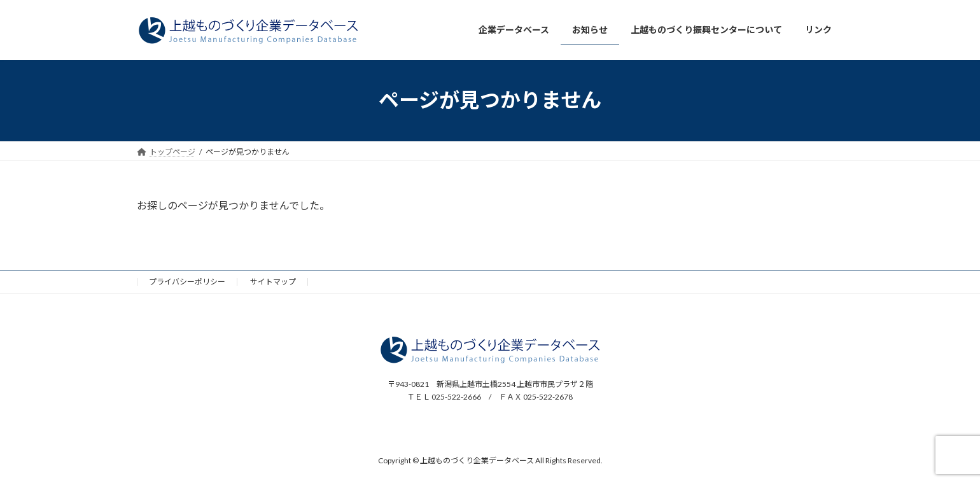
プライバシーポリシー (187, 282)
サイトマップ (273, 282)
